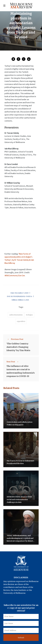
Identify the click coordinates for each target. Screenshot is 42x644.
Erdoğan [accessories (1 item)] (29, 315)
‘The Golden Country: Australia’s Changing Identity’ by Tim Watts (18, 347)
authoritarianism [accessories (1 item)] (16, 315)
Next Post (13, 362)
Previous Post (15, 339)
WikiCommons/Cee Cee (15, 276)
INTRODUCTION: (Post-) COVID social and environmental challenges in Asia (19, 500)
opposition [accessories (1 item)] (21, 321)
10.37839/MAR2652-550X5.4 (21, 296)
